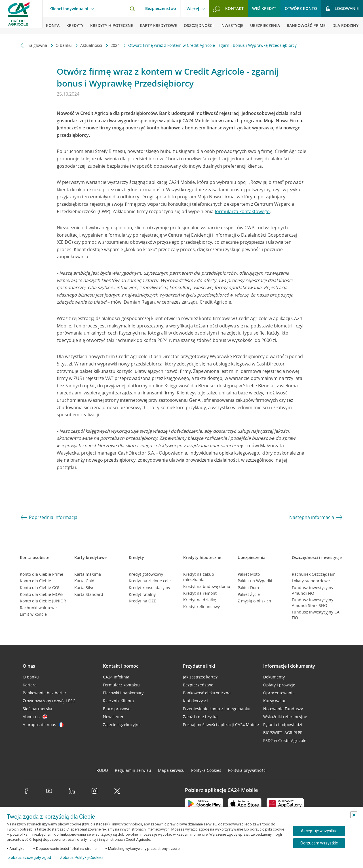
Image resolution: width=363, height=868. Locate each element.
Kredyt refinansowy (201, 607)
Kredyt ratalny (142, 594)
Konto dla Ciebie (35, 581)
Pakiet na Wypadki (255, 581)
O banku (64, 45)
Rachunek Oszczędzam (314, 574)
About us (35, 717)
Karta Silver (85, 588)
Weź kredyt (264, 8)
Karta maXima (88, 574)
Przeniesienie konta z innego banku (217, 709)
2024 (116, 45)
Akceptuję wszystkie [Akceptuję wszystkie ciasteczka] (319, 831)
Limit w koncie (33, 614)
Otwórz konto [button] (301, 8)
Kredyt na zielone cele (150, 581)
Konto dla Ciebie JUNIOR (43, 601)
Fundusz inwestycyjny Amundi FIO (313, 590)
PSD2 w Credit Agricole (285, 740)
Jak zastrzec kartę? (200, 677)
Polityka (206, 770)
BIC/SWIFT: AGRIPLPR (283, 733)
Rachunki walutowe (38, 608)
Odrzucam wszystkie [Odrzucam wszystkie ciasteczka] (319, 843)
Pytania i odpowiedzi (283, 725)
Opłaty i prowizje (279, 685)
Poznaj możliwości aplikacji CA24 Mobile (221, 725)
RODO (102, 770)
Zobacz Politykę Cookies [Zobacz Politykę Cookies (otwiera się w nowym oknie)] (82, 858)
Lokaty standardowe (311, 581)
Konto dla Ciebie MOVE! (42, 594)
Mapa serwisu (171, 770)
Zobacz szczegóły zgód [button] (30, 858)
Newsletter (113, 717)
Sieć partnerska (37, 709)
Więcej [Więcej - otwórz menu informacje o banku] (193, 9)
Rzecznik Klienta (118, 701)
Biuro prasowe (117, 709)
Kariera (30, 685)
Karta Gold (84, 581)
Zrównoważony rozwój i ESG (49, 701)
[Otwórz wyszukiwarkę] (132, 9)
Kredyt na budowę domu (207, 586)
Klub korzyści (195, 701)
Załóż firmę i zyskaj (201, 717)
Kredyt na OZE (142, 601)
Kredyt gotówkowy (146, 574)
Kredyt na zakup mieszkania (199, 577)
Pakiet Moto (249, 574)
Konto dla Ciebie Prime (42, 574)
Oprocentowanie (279, 693)
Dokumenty (274, 677)
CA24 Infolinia (116, 677)
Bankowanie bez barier (45, 693)
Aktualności (92, 45)
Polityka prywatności (247, 770)
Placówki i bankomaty (123, 693)
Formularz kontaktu (121, 685)
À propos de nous (43, 725)
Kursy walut (274, 701)
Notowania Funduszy (283, 709)
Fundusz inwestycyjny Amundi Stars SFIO (313, 603)
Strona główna (34, 45)
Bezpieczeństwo (161, 8)
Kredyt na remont (200, 593)
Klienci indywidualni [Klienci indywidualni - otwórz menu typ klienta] (69, 9)
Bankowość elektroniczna (207, 693)
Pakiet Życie (249, 594)
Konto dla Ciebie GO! (40, 588)
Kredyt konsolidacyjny (149, 588)
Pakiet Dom (248, 588)
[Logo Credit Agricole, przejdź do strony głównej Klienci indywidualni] (21, 17)
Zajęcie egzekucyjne (122, 725)
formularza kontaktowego (242, 211)
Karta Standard (89, 594)
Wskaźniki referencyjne (285, 717)
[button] (354, 815)
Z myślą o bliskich (254, 601)
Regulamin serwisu (133, 770)
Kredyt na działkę (200, 600)
